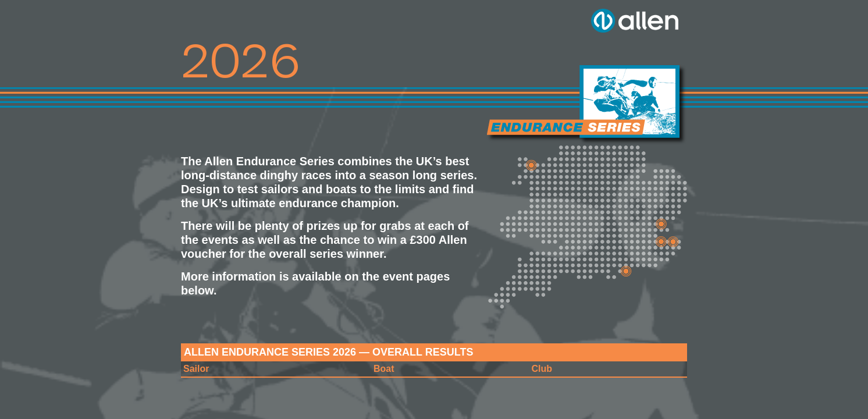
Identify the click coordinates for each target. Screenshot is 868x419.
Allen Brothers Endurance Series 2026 (587, 105)
